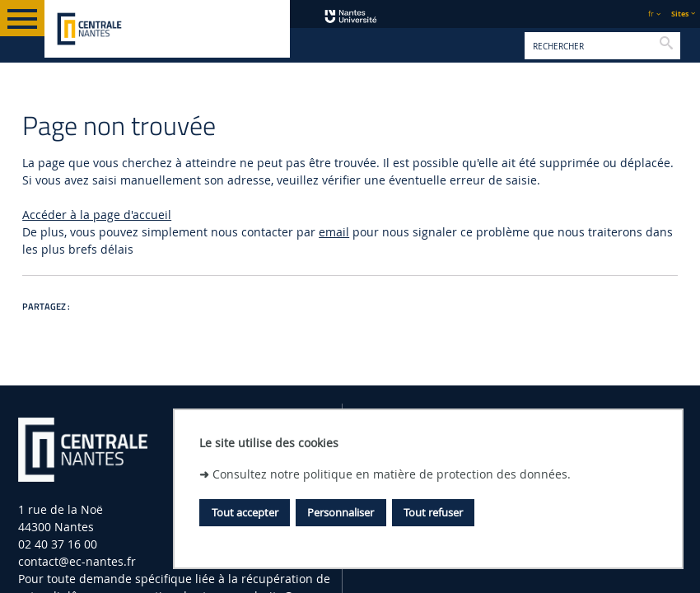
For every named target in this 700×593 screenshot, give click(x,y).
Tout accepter (245, 512)
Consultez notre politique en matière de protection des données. (392, 474)
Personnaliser (341, 512)
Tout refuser (433, 512)
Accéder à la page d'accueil (97, 215)
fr (651, 14)
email (334, 232)
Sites (680, 14)
